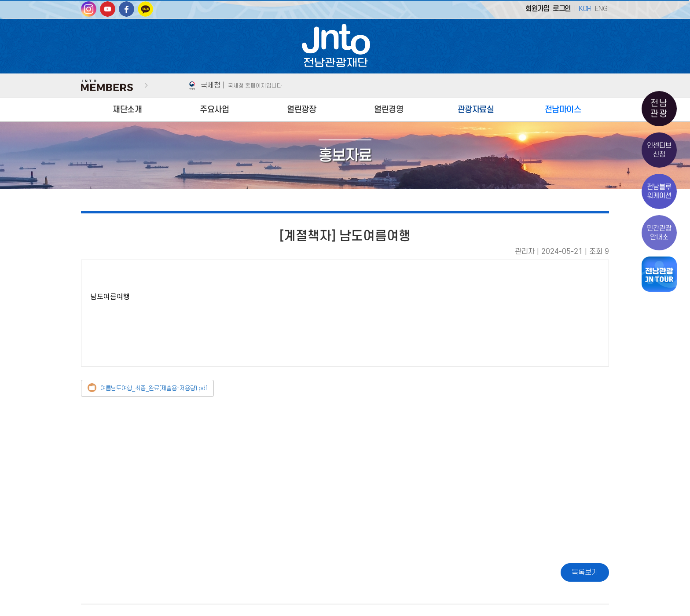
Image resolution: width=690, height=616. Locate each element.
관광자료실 (476, 110)
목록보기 (585, 572)
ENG (601, 9)
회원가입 (537, 9)
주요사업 (214, 110)
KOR (585, 9)
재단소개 (127, 110)
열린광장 (301, 110)
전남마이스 (563, 110)
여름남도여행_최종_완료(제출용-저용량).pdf (154, 388)
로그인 (562, 9)
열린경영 (389, 110)
